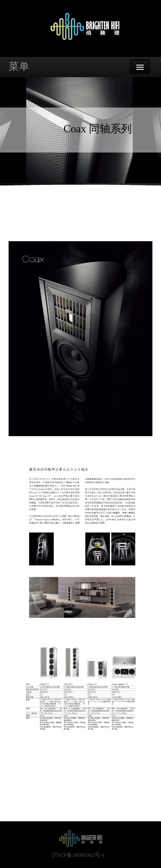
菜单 (19, 66)
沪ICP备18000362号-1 (78, 855)
